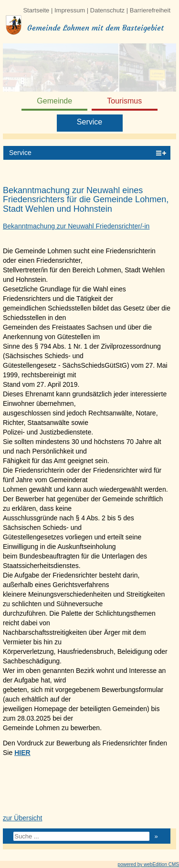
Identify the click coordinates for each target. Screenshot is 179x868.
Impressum (70, 10)
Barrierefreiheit (150, 10)
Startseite (36, 10)
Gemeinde (54, 101)
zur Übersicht (22, 818)
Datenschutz (107, 10)
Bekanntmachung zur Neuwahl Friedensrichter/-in (76, 226)
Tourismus (124, 101)
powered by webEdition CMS (148, 864)
